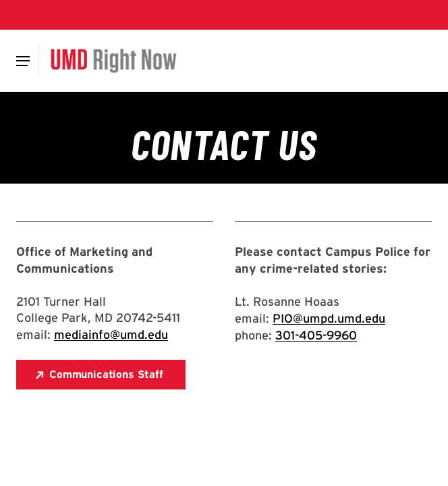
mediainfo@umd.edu (111, 334)
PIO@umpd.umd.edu (329, 318)
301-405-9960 (316, 335)
